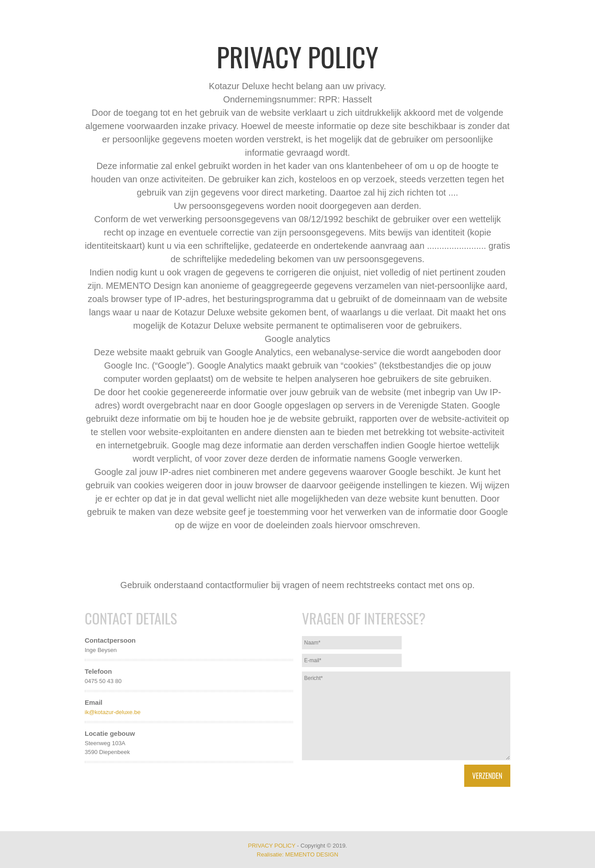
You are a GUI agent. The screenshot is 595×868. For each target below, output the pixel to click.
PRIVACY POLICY (272, 846)
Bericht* (406, 716)
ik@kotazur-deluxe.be (113, 712)
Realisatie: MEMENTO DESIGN (297, 854)
